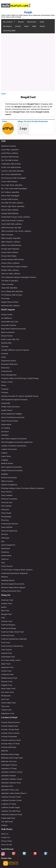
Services (5, 534)
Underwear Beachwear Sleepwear (15, 573)
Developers (7, 26)
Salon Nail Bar (7, 527)
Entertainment (7, 371)
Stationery (5, 552)
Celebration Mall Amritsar (11, 164)
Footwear (5, 389)
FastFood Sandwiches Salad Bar (14, 639)
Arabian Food (6, 603)
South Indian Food (8, 703)
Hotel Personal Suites (10, 421)
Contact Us (6, 837)
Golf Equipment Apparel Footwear (14, 400)
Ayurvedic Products (9, 325)
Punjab (28, 12)
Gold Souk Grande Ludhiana (12, 220)
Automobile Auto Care (10, 322)
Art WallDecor (7, 318)
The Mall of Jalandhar (10, 281)
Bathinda (5, 751)
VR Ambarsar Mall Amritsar (12, 295)
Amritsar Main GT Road (10, 744)
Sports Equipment (8, 545)
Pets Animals (6, 506)
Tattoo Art (5, 559)
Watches (5, 577)
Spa (3, 541)
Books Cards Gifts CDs (10, 339)
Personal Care (7, 502)
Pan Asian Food (7, 692)
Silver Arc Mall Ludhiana (11, 274)
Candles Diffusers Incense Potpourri (15, 350)
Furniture (5, 392)
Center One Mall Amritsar (11, 167)
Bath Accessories (8, 332)
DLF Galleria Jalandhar (10, 192)
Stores (42, 26)
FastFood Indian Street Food (12, 632)
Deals (42, 22)
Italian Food (6, 664)
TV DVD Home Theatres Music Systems (17, 570)
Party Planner (7, 492)
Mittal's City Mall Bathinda (11, 245)
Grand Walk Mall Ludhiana (11, 224)
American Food (7, 600)
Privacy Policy (7, 841)
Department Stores (9, 361)
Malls (34, 26)
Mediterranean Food (9, 678)
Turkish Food (6, 710)
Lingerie (4, 453)
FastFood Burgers (8, 625)
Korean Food (6, 671)
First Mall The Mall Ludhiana (12, 203)
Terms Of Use (7, 845)
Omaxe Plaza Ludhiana (10, 263)
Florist (4, 385)
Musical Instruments (9, 478)
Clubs (3, 357)
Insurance (5, 432)
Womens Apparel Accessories (13, 584)
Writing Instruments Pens (11, 591)
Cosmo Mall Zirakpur (9, 181)
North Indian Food (8, 689)
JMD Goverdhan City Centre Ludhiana (16, 231)
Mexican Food (7, 681)
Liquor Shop (6, 456)
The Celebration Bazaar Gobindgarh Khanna (19, 277)
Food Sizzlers (7, 650)
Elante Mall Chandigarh (10, 196)
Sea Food (5, 699)
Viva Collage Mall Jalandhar (12, 291)
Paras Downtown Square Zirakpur (14, 267)
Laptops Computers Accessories (14, 446)
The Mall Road (7, 822)
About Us (5, 834)
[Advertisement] (28, 63)
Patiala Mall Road (8, 818)
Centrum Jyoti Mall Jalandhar (13, 171)
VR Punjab (5, 298)
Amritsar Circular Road (10, 729)
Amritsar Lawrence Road (11, 740)
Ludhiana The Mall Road (11, 811)
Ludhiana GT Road (9, 804)
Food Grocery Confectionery (12, 646)
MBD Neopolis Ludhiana (11, 242)
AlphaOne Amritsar (9, 146)
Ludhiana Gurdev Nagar (11, 807)
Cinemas (5, 354)
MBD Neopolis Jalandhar (11, 238)
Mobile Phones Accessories (12, 470)
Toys (3, 563)
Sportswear (6, 548)
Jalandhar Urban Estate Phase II (14, 793)
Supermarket (6, 555)
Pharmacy (5, 509)
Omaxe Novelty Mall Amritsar (12, 259)
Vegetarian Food (8, 713)
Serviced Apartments (9, 531)
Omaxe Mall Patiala (9, 256)
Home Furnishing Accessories (13, 417)
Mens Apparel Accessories (11, 467)
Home (4, 93)
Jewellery (5, 435)
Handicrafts (6, 403)
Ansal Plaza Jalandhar (10, 150)
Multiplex (5, 474)
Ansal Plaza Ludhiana (10, 153)
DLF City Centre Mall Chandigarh (14, 189)
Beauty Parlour (7, 336)
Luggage (5, 460)
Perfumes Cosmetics (9, 499)
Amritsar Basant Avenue (11, 722)
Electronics (5, 368)
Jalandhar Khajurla (8, 776)
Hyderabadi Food (8, 657)
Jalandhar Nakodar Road (11, 783)
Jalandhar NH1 (7, 786)
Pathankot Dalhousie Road (12, 814)
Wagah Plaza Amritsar (10, 302)
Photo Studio (6, 513)
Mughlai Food (7, 685)
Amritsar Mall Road (9, 747)
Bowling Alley (6, 343)
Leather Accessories (9, 449)
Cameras (5, 346)
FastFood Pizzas (8, 635)
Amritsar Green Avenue (10, 733)
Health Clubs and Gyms (10, 407)
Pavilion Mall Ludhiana (10, 270)
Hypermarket (6, 424)
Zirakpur (4, 825)
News (26, 26)
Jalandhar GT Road (9, 768)
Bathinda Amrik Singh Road (12, 758)
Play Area (5, 520)
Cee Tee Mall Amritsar (10, 160)
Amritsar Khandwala (9, 737)
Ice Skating (6, 428)
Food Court (6, 643)
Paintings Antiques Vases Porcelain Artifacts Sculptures (23, 488)
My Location (8, 22)
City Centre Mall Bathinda (11, 174)
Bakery (4, 607)
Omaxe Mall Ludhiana (10, 252)
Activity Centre (7, 314)
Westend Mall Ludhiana (10, 306)
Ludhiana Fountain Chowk (11, 800)
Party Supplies (7, 495)
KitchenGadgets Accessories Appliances (17, 442)
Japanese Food (7, 667)
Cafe (3, 618)
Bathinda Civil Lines (9, 761)
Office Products (7, 481)
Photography (6, 517)
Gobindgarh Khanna (9, 765)
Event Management (9, 375)
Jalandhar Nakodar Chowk (12, 779)
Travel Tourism (7, 566)
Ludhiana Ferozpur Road (11, 797)
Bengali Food (6, 614)
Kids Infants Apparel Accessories (14, 439)
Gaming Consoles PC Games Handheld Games (20, 396)
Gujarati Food (7, 653)
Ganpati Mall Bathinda (10, 213)
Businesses (32, 22)
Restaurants (6, 696)
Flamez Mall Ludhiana (10, 210)
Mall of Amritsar (7, 235)
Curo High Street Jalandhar (12, 185)
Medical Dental (7, 463)
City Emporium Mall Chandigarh (14, 178)
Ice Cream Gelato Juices (11, 660)
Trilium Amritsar (7, 284)
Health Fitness (7, 410)
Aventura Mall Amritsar (10, 157)
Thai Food (5, 706)
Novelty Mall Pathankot (10, 249)
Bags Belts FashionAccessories (13, 329)
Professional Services (10, 524)
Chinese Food (7, 621)
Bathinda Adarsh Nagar (10, 754)
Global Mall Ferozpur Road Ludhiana (16, 217)
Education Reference (9, 364)
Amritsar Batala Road (10, 726)
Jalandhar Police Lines (10, 790)
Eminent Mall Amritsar (10, 199)
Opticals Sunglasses (9, 485)
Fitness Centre (7, 382)
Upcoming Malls (9, 31)
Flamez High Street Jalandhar (13, 206)
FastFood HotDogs (9, 628)
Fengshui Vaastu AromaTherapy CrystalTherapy (20, 378)
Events (18, 26)
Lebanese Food (7, 674)
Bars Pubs (5, 611)
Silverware (5, 538)
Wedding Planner (8, 580)
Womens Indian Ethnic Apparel (13, 587)
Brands (21, 22)
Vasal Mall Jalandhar (9, 288)
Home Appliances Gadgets (12, 414)
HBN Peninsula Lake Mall (11, 228)
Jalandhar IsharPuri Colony (12, 772)
